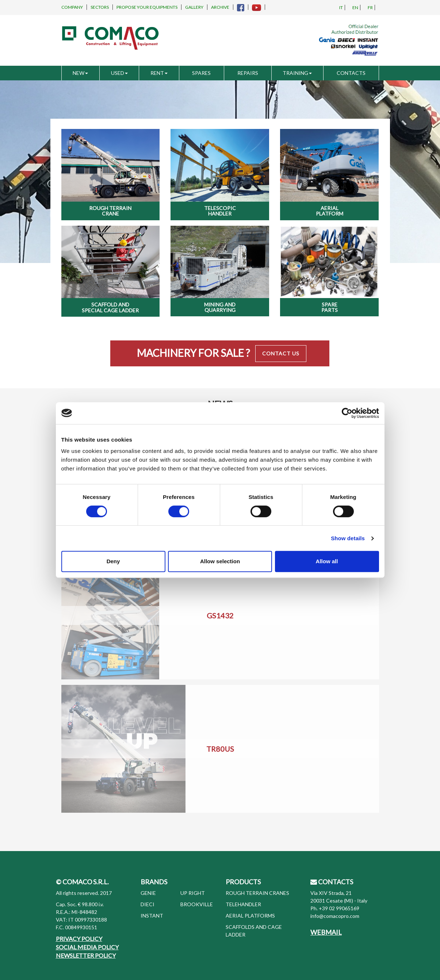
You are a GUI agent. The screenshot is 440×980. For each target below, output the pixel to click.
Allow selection (220, 561)
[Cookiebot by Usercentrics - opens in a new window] (347, 413)
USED (119, 73)
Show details (348, 538)
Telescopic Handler (220, 211)
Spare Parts (330, 307)
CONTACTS (351, 73)
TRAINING (297, 73)
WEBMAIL (326, 932)
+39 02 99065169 (339, 908)
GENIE (148, 893)
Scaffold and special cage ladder (110, 307)
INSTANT (152, 916)
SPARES (201, 73)
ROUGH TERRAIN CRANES (257, 893)
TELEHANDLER (243, 904)
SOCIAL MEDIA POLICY (87, 947)
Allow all (327, 561)
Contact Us (281, 353)
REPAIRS (248, 73)
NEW (80, 73)
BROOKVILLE (197, 904)
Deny (113, 561)
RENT (159, 73)
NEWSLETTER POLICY (86, 955)
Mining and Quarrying (220, 307)
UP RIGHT (193, 893)
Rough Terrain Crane (110, 211)
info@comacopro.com (335, 916)
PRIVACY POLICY (79, 939)
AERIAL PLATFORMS (250, 916)
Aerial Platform (330, 211)
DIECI (148, 904)
